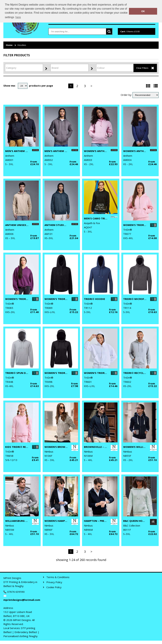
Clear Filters (142, 68)
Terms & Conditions (58, 577)
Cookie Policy (54, 587)
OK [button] (143, 11)
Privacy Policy (54, 582)
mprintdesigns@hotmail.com (22, 600)
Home (9, 45)
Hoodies (22, 45)
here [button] (18, 17)
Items (130, 31)
